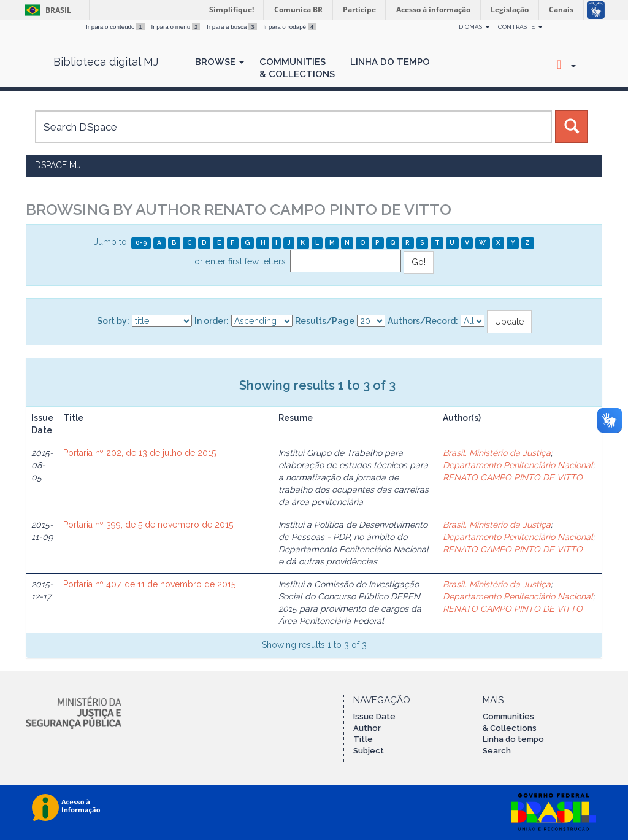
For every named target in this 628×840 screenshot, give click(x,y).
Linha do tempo (513, 739)
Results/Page (325, 321)
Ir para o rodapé (289, 27)
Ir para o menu (176, 27)
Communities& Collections (297, 68)
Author (367, 728)
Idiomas (473, 27)
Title (363, 739)
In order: (212, 321)
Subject (369, 751)
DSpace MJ (58, 165)
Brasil (46, 10)
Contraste (520, 27)
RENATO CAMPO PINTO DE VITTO (513, 477)
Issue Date (374, 716)
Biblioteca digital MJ (106, 62)
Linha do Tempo (390, 62)
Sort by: (113, 321)
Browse (220, 62)
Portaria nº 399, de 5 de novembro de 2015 (148, 525)
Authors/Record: (423, 321)
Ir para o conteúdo (116, 27)
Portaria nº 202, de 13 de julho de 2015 (140, 453)
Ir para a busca (232, 27)
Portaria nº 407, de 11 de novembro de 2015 (149, 584)
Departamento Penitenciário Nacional (518, 465)
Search (497, 751)
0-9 (141, 242)
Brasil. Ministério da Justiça (497, 453)
